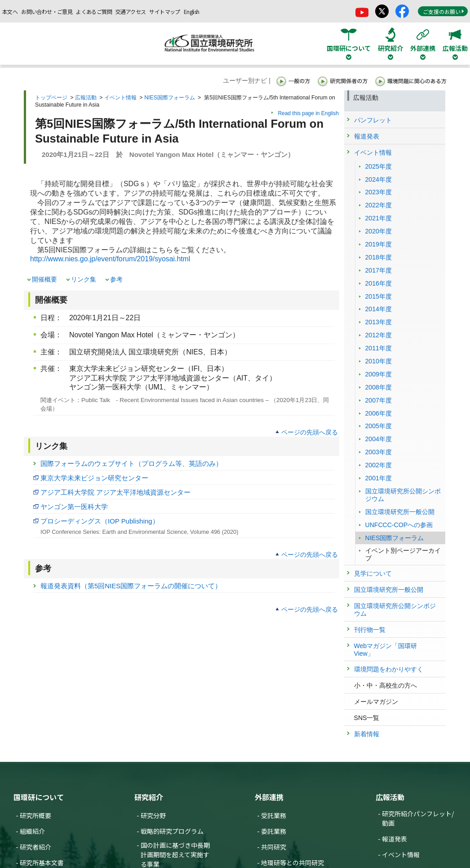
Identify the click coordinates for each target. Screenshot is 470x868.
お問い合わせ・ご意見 (47, 11)
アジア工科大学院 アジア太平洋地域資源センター (115, 492)
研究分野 (153, 815)
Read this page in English (308, 113)
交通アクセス (131, 11)
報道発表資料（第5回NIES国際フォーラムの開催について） (131, 586)
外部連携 (269, 797)
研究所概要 (35, 815)
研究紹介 (149, 797)
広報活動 (86, 98)
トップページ (51, 98)
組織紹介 (32, 831)
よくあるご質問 (94, 11)
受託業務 (274, 815)
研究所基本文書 (42, 863)
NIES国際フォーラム (170, 98)
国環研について (39, 797)
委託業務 (274, 831)
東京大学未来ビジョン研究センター (94, 478)
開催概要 (44, 279)
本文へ (10, 11)
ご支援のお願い (443, 11)
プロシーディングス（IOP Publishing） (100, 521)
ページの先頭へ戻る (310, 432)
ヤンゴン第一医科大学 (74, 507)
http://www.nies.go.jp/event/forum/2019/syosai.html (110, 259)
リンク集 (84, 279)
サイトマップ (164, 11)
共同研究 (274, 847)
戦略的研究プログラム (172, 831)
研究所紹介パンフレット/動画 (418, 818)
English (192, 11)
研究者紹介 (35, 847)
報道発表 (395, 839)
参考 (116, 279)
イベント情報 (120, 98)
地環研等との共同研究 (293, 863)
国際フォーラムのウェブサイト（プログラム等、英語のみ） (131, 463)
